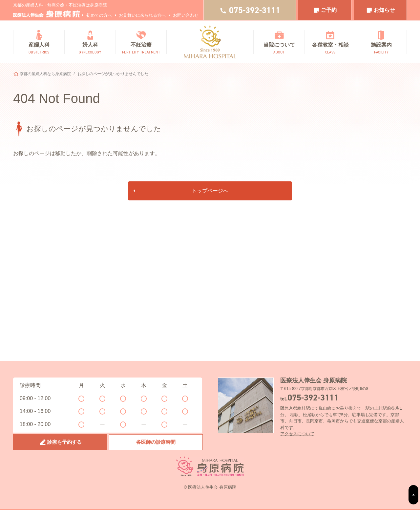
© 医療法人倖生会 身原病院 (210, 489)
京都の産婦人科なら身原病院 (45, 74)
